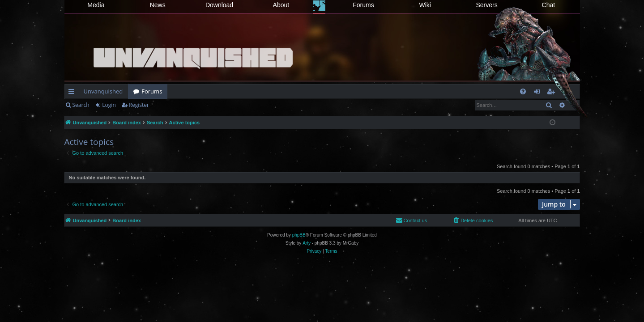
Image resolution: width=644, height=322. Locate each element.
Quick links (73, 93)
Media (96, 5)
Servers (486, 5)
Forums (363, 5)
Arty (307, 243)
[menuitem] (523, 91)
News (158, 5)
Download (219, 5)
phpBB (299, 235)
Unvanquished (103, 91)
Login (109, 105)
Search (81, 105)
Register (139, 105)
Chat (549, 5)
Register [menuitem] (552, 93)
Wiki (425, 5)
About (281, 5)
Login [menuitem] (539, 93)
